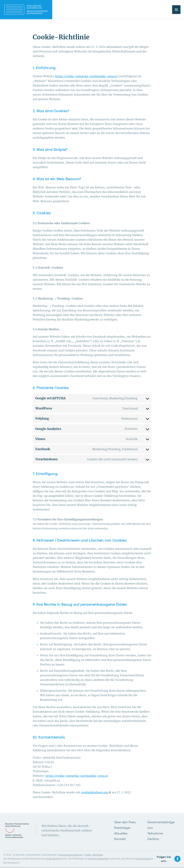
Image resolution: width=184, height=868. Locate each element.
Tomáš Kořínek (143, 855)
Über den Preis (125, 822)
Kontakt (120, 836)
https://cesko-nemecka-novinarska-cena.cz (86, 76)
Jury (150, 826)
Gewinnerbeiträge (161, 822)
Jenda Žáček (52, 855)
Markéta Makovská (98, 855)
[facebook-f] (178, 855)
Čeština (153, 836)
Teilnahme (155, 831)
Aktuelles (121, 831)
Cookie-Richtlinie (94, 851)
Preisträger (122, 826)
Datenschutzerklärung (71, 851)
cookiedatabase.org (95, 792)
